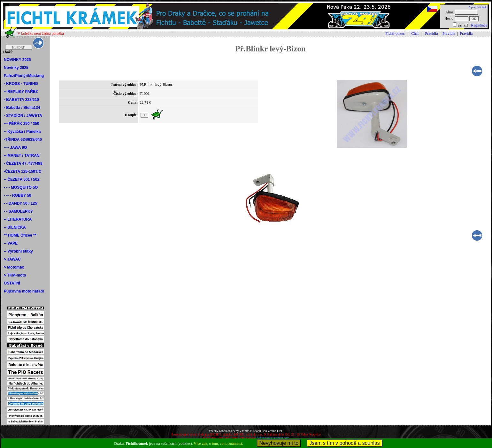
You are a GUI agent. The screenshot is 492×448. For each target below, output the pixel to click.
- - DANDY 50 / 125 (20, 203)
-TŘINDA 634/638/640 (23, 140)
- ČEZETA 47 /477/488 (23, 163)
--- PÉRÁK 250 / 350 (22, 124)
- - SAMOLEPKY (18, 211)
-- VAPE (11, 243)
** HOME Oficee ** (20, 235)
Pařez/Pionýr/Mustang (24, 76)
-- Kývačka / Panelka (22, 132)
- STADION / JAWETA (23, 116)
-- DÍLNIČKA (15, 227)
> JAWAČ (12, 259)
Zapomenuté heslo (478, 7)
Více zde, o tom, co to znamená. (218, 444)
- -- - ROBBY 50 (18, 195)
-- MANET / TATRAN (22, 156)
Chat (415, 34)
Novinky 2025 (16, 68)
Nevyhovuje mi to (279, 443)
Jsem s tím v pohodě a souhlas (345, 443)
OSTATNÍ (12, 283)
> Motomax (14, 267)
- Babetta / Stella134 (22, 108)
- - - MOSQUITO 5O (21, 187)
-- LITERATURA (18, 219)
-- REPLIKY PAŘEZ (21, 92)
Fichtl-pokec (395, 34)
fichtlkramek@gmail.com (273, 438)
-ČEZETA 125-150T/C (23, 171)
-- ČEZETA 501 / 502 (22, 179)
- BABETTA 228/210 (21, 100)
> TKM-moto (15, 275)
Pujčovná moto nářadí (24, 291)
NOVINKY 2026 (17, 60)
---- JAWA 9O (15, 148)
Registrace (479, 25)
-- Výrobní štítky (18, 251)
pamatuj (463, 25)
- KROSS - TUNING (21, 84)
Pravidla (432, 34)
